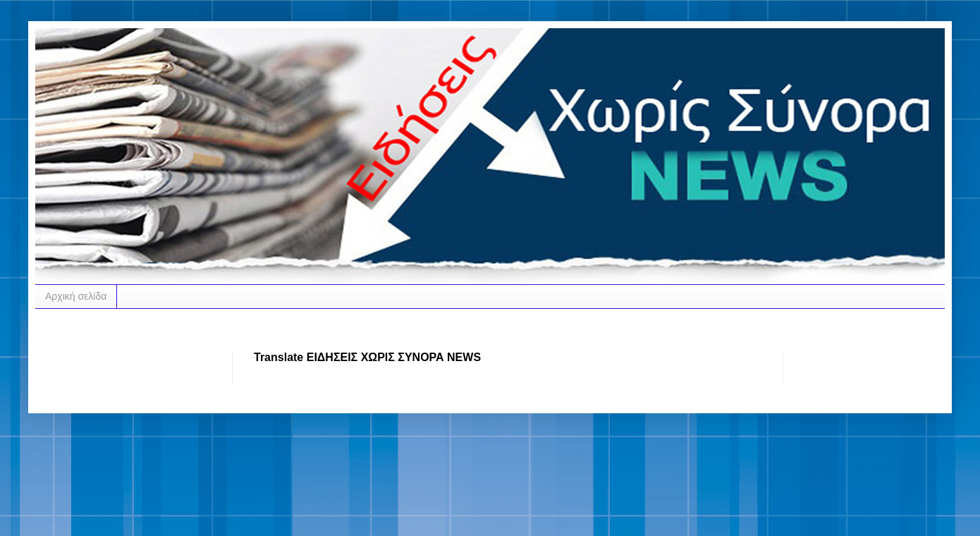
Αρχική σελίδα (76, 296)
